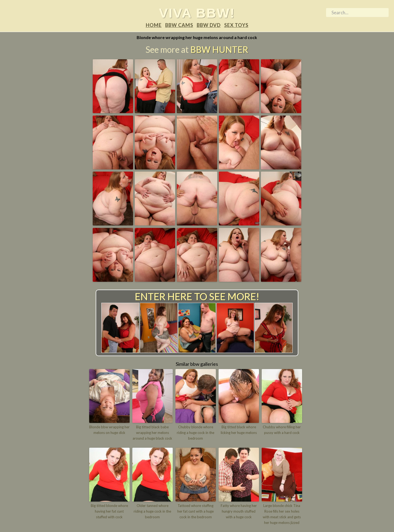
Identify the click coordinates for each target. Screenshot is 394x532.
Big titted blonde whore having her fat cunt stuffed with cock (109, 511)
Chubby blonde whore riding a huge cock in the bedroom (196, 433)
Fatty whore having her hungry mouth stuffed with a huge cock (239, 511)
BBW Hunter (219, 49)
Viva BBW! (197, 13)
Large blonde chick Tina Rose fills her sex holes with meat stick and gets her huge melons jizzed (282, 514)
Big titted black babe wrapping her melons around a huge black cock (152, 433)
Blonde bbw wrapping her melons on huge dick (109, 430)
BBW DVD (209, 25)
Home (154, 25)
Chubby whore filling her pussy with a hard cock (282, 430)
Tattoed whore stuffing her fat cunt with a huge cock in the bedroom (196, 511)
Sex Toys (236, 25)
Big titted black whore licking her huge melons (239, 430)
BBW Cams (179, 25)
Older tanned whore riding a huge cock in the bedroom (152, 511)
